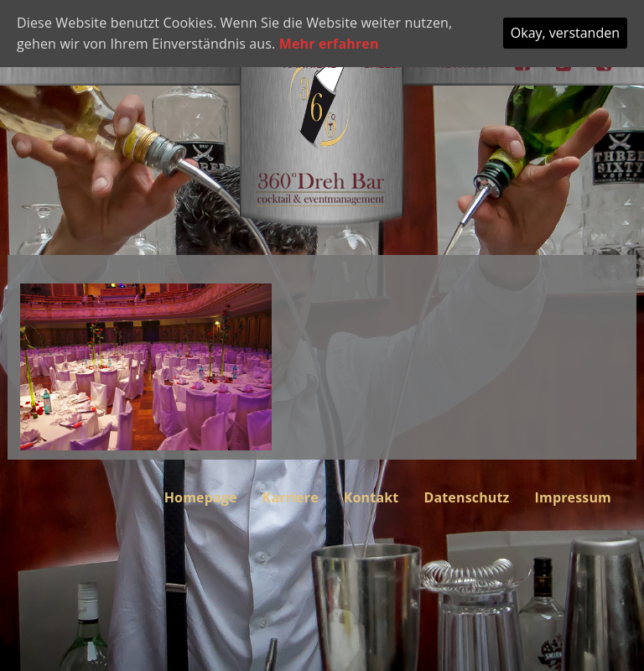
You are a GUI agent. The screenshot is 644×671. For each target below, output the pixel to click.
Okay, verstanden (565, 33)
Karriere (291, 497)
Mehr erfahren (329, 44)
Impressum (573, 497)
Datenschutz (466, 497)
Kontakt (371, 497)
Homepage (201, 497)
